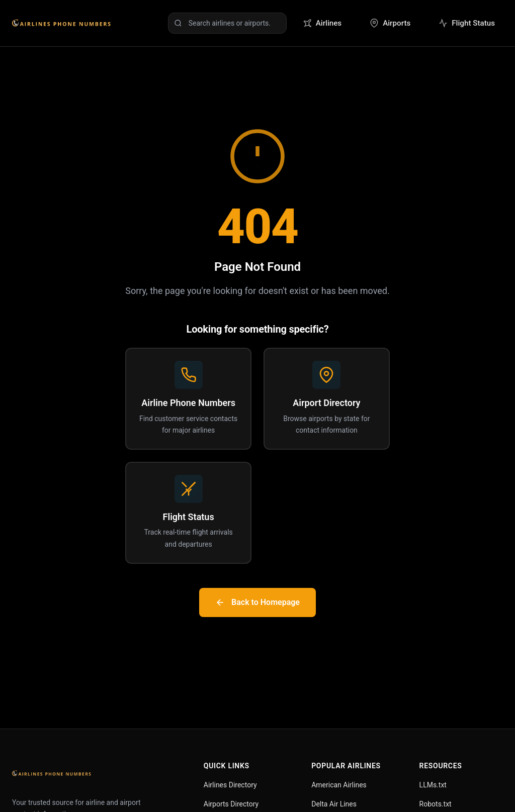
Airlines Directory (230, 785)
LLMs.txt (433, 785)
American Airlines (339, 785)
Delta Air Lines (334, 804)
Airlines (322, 23)
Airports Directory (231, 804)
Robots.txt (436, 804)
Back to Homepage (257, 602)
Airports (390, 23)
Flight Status (467, 23)
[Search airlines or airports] (227, 23)
